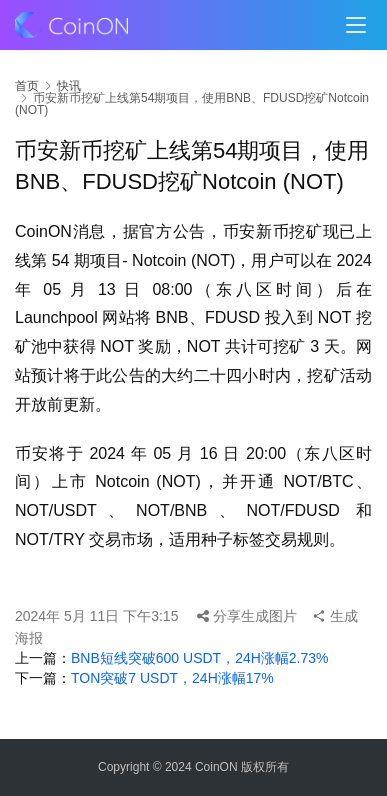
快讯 (69, 86)
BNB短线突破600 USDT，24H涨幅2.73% (200, 658)
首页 (27, 86)
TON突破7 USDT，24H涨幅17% (172, 678)
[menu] (356, 25)
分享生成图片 (247, 616)
